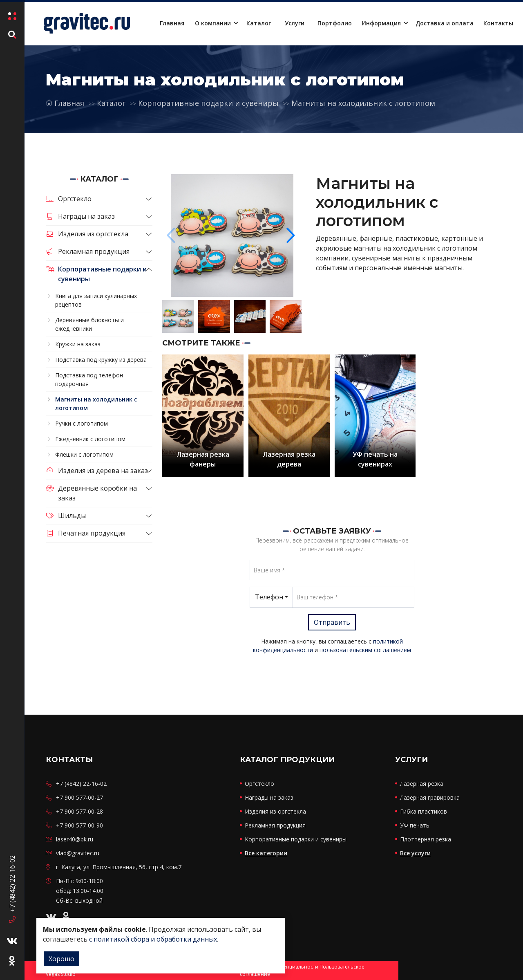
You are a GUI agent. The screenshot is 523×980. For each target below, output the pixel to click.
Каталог (259, 23)
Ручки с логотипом (82, 423)
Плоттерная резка (426, 839)
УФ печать (415, 825)
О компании (213, 23)
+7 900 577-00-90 (79, 825)
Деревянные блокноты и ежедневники (89, 324)
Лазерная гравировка (430, 797)
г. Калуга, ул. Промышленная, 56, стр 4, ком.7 (119, 867)
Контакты (498, 23)
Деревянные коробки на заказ (91, 493)
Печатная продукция (86, 533)
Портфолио (335, 23)
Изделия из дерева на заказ (97, 471)
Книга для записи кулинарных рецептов (96, 300)
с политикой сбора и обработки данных (153, 939)
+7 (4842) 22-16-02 (12, 883)
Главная (172, 23)
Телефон (269, 597)
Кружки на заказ (78, 344)
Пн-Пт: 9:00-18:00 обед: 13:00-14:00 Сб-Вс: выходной (80, 891)
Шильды (66, 516)
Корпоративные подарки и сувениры (208, 103)
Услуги (295, 23)
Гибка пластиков (424, 811)
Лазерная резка (422, 784)
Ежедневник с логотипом (90, 439)
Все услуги (415, 853)
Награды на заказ (80, 216)
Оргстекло (69, 199)
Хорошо (61, 959)
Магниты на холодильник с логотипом (363, 103)
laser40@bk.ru (75, 839)
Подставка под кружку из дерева (101, 360)
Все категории (266, 853)
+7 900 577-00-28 (79, 811)
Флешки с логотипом (84, 454)
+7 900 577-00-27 (79, 797)
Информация (381, 23)
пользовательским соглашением (365, 650)
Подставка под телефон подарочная (89, 379)
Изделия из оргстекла (87, 234)
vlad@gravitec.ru (78, 853)
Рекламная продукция (88, 251)
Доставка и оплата (445, 23)
